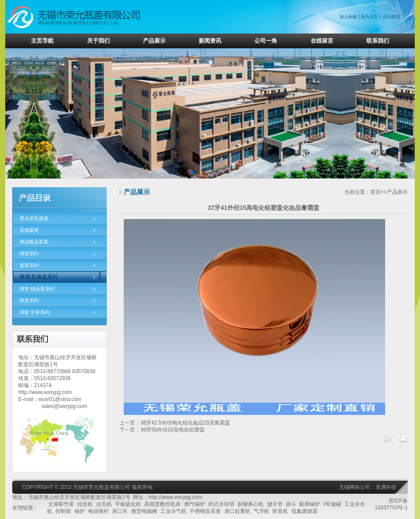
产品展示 (154, 41)
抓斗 (291, 504)
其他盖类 (29, 230)
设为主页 (369, 17)
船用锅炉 (310, 504)
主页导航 (42, 41)
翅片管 (275, 504)
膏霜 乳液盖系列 (39, 277)
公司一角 (266, 41)
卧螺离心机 (251, 504)
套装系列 (29, 265)
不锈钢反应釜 (205, 511)
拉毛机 (104, 504)
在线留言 (322, 41)
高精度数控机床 (163, 504)
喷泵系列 (29, 300)
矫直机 (280, 511)
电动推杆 (98, 511)
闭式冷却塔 (221, 504)
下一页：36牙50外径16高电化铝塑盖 (162, 430)
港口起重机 (237, 511)
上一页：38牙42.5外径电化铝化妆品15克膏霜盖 (175, 423)
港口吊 (120, 511)
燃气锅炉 (195, 504)
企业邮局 (391, 17)
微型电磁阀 (144, 511)
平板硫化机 (128, 504)
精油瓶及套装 (34, 242)
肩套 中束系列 (35, 312)
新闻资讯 (210, 41)
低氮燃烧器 (305, 511)
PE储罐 (332, 504)
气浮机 (261, 511)
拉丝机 (85, 504)
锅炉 (80, 511)
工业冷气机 (173, 511)
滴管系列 (29, 253)
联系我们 (378, 41)
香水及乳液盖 (34, 218)
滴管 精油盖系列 (37, 289)
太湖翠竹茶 (61, 504)
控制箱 (63, 511)
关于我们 (98, 41)
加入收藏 (349, 17)
